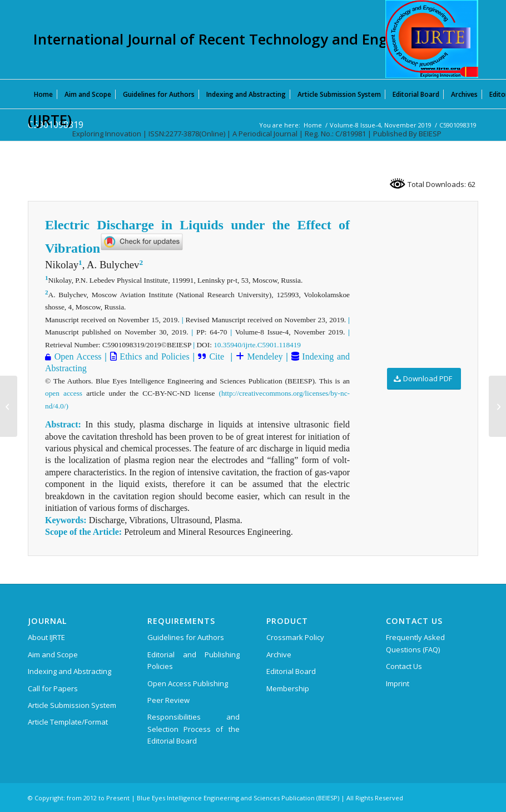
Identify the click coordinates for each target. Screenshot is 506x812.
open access (64, 393)
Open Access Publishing (188, 683)
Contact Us (404, 666)
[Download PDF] (424, 379)
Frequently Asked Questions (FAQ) (415, 643)
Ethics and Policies (153, 356)
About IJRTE (46, 637)
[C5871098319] (9, 406)
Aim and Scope (53, 654)
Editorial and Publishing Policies (194, 660)
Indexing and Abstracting (70, 671)
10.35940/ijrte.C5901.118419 (257, 345)
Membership (288, 688)
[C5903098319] (497, 406)
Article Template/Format (68, 722)
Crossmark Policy (295, 637)
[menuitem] (43, 94)
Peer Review (168, 700)
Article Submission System (72, 705)
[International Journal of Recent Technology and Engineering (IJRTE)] (432, 39)
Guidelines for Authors (186, 637)
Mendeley (264, 356)
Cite (218, 356)
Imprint (398, 683)
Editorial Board (291, 671)
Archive (279, 654)
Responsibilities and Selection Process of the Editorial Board (194, 729)
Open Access (78, 356)
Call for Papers (53, 688)
